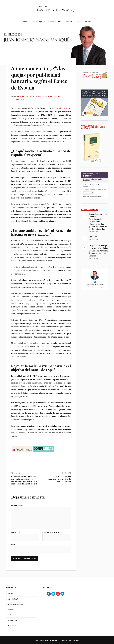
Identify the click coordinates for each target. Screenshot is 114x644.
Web (13, 545)
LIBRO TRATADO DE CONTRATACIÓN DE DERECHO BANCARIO (93, 127)
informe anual (65, 108)
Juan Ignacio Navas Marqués (28, 97)
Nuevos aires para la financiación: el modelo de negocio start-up (59, 479)
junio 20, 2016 (54, 97)
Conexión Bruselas (54, 21)
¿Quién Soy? (37, 21)
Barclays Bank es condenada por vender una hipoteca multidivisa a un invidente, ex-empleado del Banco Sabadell (24, 480)
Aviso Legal (13, 620)
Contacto (87, 21)
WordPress (52, 640)
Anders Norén (73, 640)
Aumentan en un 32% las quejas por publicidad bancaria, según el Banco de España (39, 78)
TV (78, 21)
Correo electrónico (53, 533)
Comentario (17, 505)
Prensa (69, 21)
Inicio (25, 21)
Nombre (15, 533)
